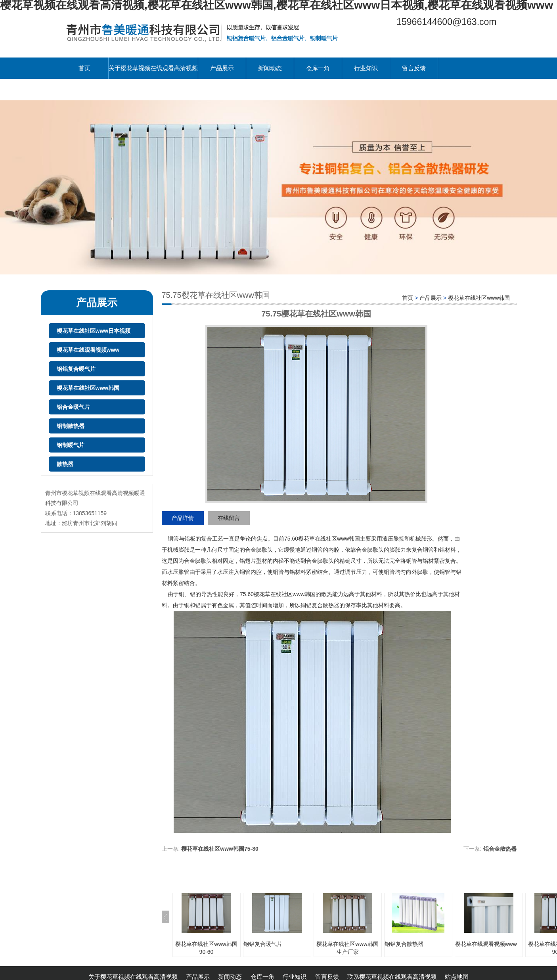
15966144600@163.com (446, 22)
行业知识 (366, 68)
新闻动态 (270, 68)
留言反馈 (414, 68)
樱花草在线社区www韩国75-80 (220, 849)
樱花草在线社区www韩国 (88, 388)
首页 (84, 68)
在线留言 (229, 518)
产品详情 (183, 518)
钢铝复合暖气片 (76, 369)
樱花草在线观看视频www (88, 350)
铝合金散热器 (500, 849)
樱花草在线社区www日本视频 (94, 331)
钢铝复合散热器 (404, 944)
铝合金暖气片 (73, 407)
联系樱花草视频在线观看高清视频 (105, 89)
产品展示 (222, 68)
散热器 (65, 464)
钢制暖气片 (71, 445)
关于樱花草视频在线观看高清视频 (153, 68)
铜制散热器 (71, 426)
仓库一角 (318, 68)
